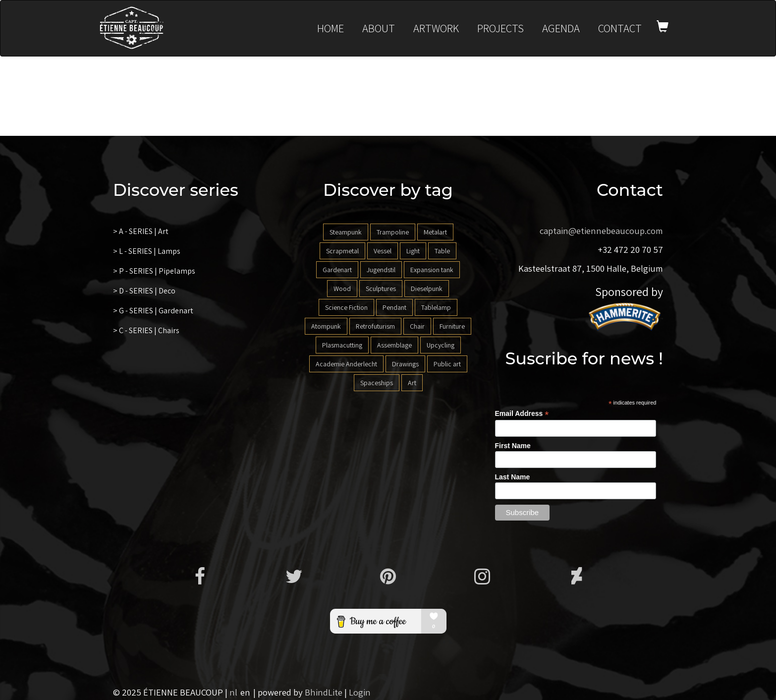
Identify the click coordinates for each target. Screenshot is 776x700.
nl (233, 692)
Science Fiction (346, 307)
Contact (620, 28)
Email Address (522, 414)
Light (413, 251)
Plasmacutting (342, 345)
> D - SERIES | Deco (144, 291)
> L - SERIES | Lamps (147, 251)
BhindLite (324, 692)
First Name (513, 446)
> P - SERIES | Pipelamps (154, 271)
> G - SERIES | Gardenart (153, 311)
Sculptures (381, 289)
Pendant (394, 307)
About (379, 28)
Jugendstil (381, 270)
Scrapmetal (342, 251)
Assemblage (394, 345)
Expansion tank (432, 270)
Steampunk (346, 232)
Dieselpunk (427, 289)
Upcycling (441, 345)
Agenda (561, 28)
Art (412, 383)
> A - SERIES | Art (141, 231)
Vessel (383, 251)
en (245, 692)
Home (331, 28)
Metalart (435, 232)
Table (442, 251)
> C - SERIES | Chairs (146, 330)
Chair (417, 326)
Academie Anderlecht (346, 364)
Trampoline (393, 232)
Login (360, 692)
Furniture (452, 326)
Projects (500, 28)
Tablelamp (436, 307)
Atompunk (326, 326)
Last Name (513, 477)
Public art (447, 364)
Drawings (405, 364)
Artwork (436, 28)
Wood (342, 289)
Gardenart (337, 270)
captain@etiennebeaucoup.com (601, 231)
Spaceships (377, 383)
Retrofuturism (375, 326)
